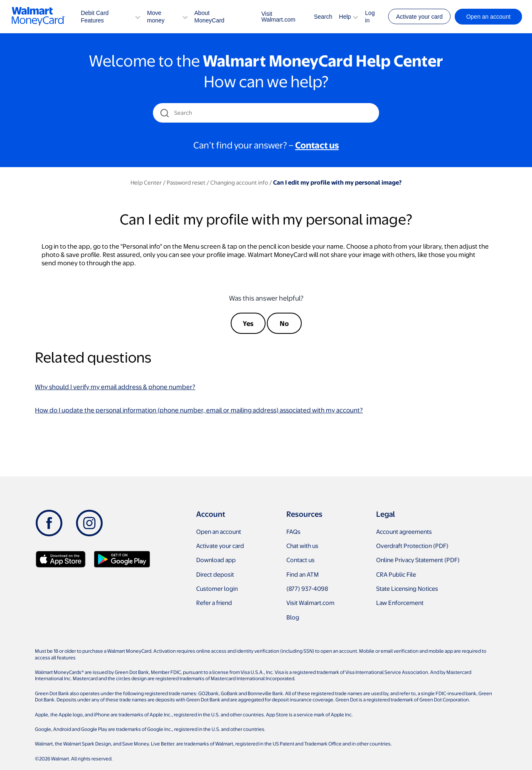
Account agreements (404, 531)
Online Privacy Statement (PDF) (418, 560)
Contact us (300, 560)
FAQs (293, 531)
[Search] (267, 113)
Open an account (219, 531)
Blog (293, 617)
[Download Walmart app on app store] (61, 559)
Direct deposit (215, 574)
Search (323, 17)
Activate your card (419, 17)
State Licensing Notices (407, 588)
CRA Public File (396, 574)
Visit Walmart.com (278, 17)
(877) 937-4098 (307, 588)
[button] (138, 16)
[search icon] (164, 113)
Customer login (217, 588)
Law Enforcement (400, 602)
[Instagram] (89, 523)
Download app (216, 560)
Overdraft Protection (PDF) (412, 545)
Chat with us (302, 545)
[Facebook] (49, 523)
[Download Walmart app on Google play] (122, 559)
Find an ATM (303, 574)
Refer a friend (214, 602)
